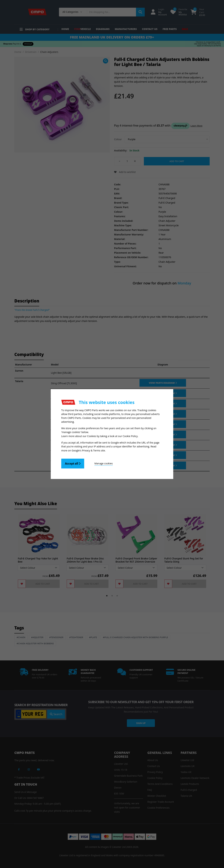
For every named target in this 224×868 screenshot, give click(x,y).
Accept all (73, 463)
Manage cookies (104, 463)
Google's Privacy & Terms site (88, 450)
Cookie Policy (130, 436)
